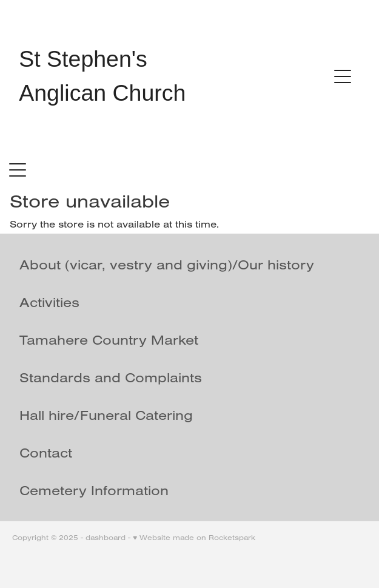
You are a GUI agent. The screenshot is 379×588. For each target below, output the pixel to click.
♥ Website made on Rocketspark (194, 537)
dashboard (106, 537)
